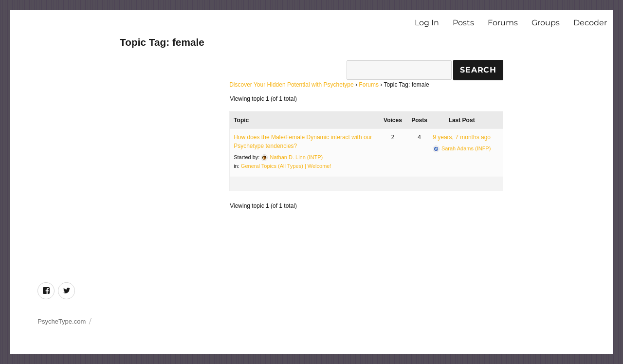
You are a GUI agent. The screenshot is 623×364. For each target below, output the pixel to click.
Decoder (590, 23)
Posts (463, 23)
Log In (427, 23)
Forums (503, 23)
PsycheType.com (62, 321)
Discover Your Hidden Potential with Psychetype (291, 85)
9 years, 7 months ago (462, 137)
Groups (546, 23)
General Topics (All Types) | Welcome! (286, 166)
